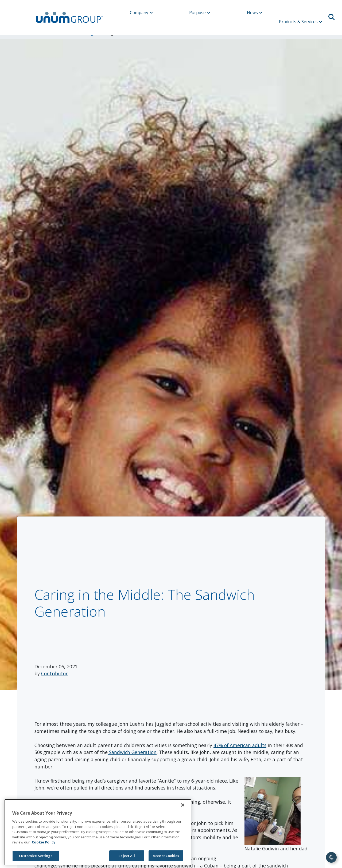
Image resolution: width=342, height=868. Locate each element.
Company (141, 13)
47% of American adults (240, 745)
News (255, 13)
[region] (98, 832)
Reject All (127, 856)
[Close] (183, 805)
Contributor (54, 673)
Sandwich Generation (132, 752)
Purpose (200, 13)
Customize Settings (36, 856)
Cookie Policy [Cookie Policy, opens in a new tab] (44, 842)
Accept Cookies (166, 856)
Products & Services (301, 22)
